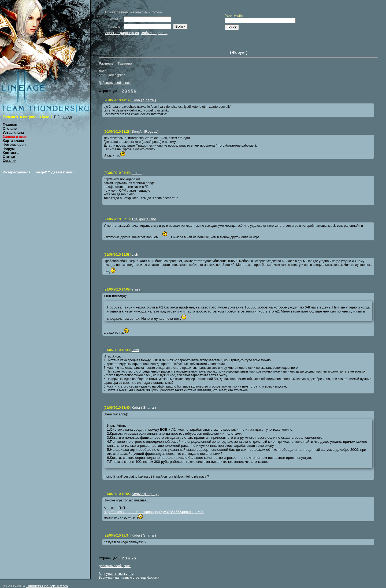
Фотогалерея (14, 145)
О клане (10, 129)
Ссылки (10, 161)
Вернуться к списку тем (116, 574)
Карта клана (13, 141)
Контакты (11, 153)
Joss (135, 350)
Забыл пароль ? (154, 33)
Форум (9, 149)
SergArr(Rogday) (145, 131)
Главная (10, 124)
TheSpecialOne (144, 219)
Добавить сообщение (115, 83)
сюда (67, 117)
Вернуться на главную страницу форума (129, 578)
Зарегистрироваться (122, 33)
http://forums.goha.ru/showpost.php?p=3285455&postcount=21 (154, 512)
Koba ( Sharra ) (144, 100)
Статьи (9, 157)
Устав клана (13, 133)
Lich (135, 254)
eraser (137, 173)
